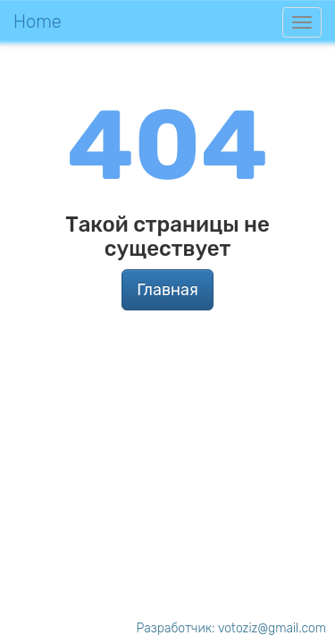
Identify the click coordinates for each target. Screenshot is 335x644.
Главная (167, 290)
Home (38, 21)
